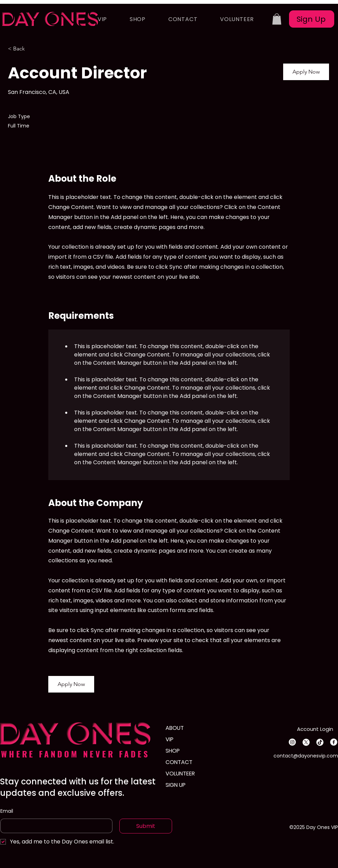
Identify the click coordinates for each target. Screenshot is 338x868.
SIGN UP (176, 785)
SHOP (173, 751)
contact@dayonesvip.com (306, 756)
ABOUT (175, 728)
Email (7, 811)
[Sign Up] (312, 19)
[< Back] (32, 49)
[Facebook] (334, 742)
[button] (277, 19)
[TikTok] (320, 742)
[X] (306, 742)
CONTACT (179, 762)
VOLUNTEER (180, 774)
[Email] (54, 826)
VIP (170, 739)
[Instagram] (292, 742)
